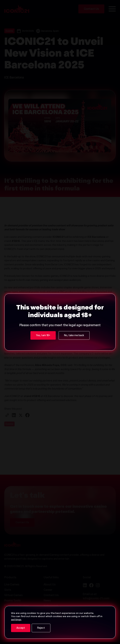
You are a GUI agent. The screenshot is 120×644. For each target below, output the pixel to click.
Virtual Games (13, 595)
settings (16, 620)
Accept (21, 628)
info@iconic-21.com (96, 599)
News (47, 601)
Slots (8, 590)
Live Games (12, 585)
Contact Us (51, 595)
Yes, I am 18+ (43, 298)
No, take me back (74, 298)
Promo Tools (12, 601)
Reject (41, 628)
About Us (50, 585)
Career (48, 590)
